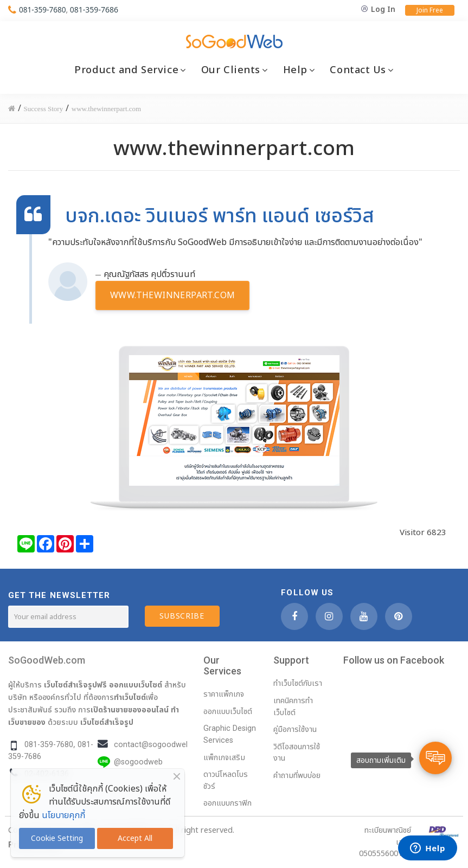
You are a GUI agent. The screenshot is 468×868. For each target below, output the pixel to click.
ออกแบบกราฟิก (227, 803)
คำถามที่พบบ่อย (297, 776)
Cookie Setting (57, 838)
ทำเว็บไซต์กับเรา (298, 683)
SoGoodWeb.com (47, 660)
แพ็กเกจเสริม (224, 758)
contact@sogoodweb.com (161, 745)
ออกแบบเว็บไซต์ (136, 685)
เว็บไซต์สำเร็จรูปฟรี (75, 685)
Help (295, 70)
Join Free (430, 10)
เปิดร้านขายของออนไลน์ (130, 710)
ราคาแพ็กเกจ (224, 694)
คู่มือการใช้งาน (295, 729)
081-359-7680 (43, 9)
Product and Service (126, 70)
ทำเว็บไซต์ (130, 697)
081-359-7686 (95, 9)
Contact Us (358, 70)
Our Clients (231, 70)
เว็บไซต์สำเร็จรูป (107, 722)
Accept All (135, 838)
